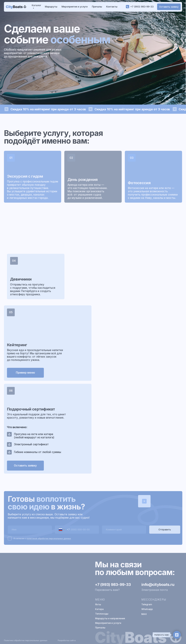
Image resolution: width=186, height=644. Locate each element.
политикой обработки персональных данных (49, 538)
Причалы (97, 7)
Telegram (147, 604)
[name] (30, 529)
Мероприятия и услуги (75, 7)
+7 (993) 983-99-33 (142, 7)
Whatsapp (147, 609)
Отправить (165, 529)
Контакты (112, 7)
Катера (99, 609)
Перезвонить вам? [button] (107, 590)
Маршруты (51, 7)
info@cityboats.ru (158, 584)
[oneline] (124, 529)
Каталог (36, 5)
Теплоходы (102, 614)
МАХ (144, 614)
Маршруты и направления (110, 618)
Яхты (98, 604)
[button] (169, 7)
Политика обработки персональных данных (26, 640)
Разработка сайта (67, 640)
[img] (16, 7)
